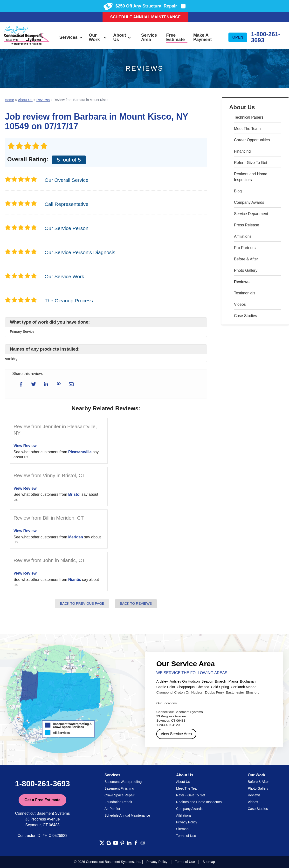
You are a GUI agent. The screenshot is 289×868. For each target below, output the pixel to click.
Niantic (75, 580)
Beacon (207, 681)
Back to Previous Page (82, 604)
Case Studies (245, 316)
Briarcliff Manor (227, 681)
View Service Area (176, 734)
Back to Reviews (136, 604)
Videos (240, 304)
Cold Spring (220, 687)
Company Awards (249, 202)
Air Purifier (112, 809)
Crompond (164, 692)
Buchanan (248, 681)
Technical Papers (249, 117)
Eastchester (235, 692)
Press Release (247, 225)
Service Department (251, 214)
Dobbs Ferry (215, 692)
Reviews (242, 282)
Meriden (76, 537)
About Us (122, 37)
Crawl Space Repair (120, 795)
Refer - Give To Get (251, 163)
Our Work (98, 37)
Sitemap (182, 829)
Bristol (74, 494)
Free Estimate (175, 37)
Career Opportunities (252, 140)
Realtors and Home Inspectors (251, 177)
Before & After (246, 259)
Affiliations (243, 236)
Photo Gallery (246, 270)
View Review (25, 446)
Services (71, 37)
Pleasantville (80, 452)
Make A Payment (203, 37)
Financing (242, 151)
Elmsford (253, 692)
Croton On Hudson (189, 692)
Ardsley (162, 681)
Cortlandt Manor (243, 687)
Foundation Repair (118, 802)
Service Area (149, 37)
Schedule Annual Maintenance (146, 17)
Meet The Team (247, 129)
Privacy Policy (187, 822)
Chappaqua (186, 687)
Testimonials (245, 293)
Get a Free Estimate (42, 800)
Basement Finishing (119, 788)
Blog (238, 191)
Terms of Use (186, 836)
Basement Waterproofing (123, 782)
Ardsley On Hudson (185, 681)
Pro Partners (245, 248)
